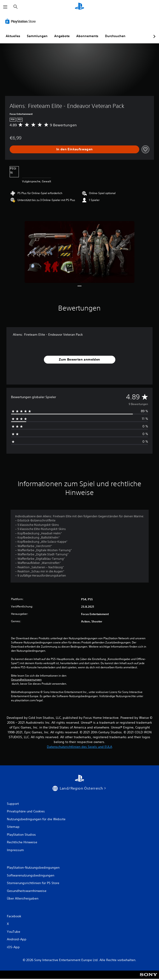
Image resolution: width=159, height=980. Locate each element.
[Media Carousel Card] (79, 252)
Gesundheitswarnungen (26, 680)
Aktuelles (13, 36)
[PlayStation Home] (79, 7)
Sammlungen (37, 36)
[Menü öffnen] (5, 7)
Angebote (62, 36)
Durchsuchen (115, 36)
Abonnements (87, 36)
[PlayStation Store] (21, 21)
